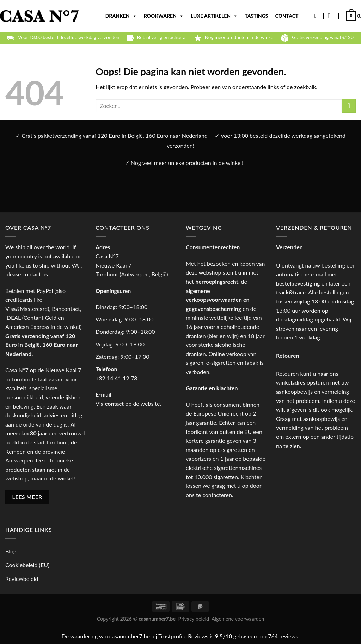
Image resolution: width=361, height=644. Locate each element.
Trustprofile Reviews (183, 636)
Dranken (121, 16)
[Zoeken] (317, 16)
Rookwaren (164, 16)
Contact (287, 16)
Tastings (256, 16)
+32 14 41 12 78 (116, 378)
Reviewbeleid (22, 579)
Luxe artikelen (214, 16)
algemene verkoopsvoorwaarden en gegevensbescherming (218, 300)
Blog (11, 551)
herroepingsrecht (217, 281)
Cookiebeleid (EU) (27, 565)
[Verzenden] (349, 106)
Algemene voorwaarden (238, 619)
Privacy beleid (194, 619)
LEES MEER (27, 497)
